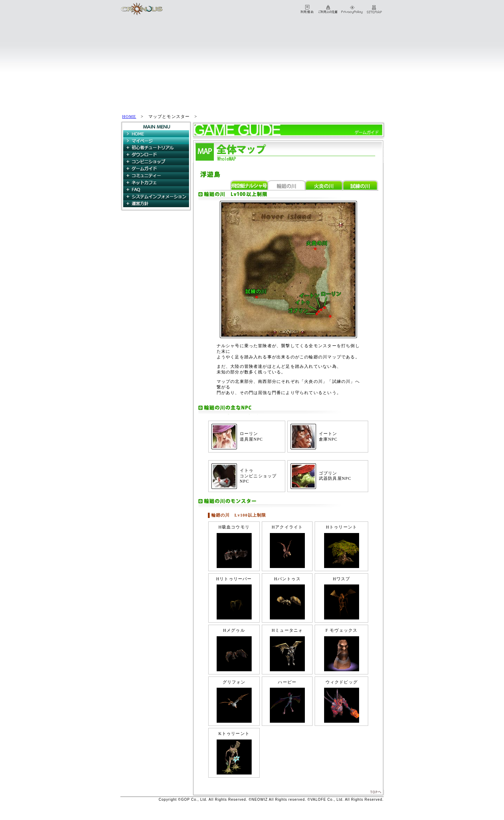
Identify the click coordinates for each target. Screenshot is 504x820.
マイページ (156, 141)
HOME (129, 117)
